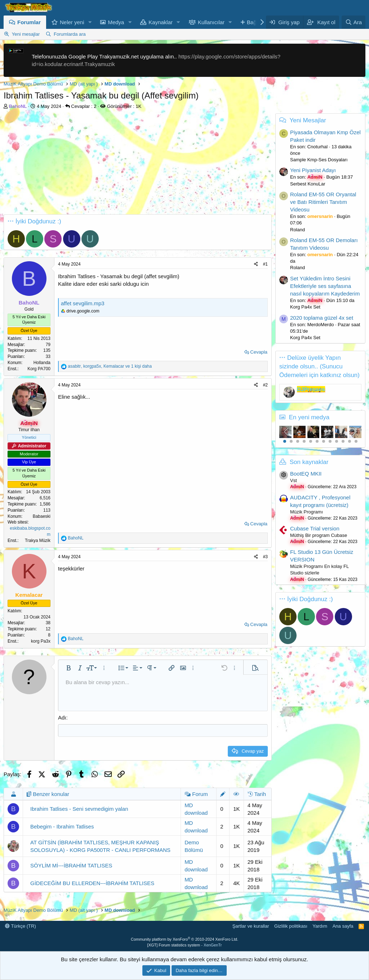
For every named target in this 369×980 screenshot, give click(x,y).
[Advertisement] (136, 164)
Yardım (320, 926)
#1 (265, 264)
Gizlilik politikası (291, 926)
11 (350, 441)
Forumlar (29, 22)
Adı (62, 717)
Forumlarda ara (70, 34)
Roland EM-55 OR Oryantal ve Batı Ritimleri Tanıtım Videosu (323, 202)
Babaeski (42, 516)
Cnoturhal (317, 147)
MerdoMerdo (321, 325)
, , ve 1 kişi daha (110, 366)
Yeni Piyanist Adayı (313, 170)
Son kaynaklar (309, 462)
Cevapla (259, 352)
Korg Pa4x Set (305, 307)
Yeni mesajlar (26, 34)
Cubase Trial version (315, 528)
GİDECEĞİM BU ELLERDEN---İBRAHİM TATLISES (92, 883)
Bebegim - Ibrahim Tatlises (62, 826)
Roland (297, 230)
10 (343, 441)
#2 (265, 385)
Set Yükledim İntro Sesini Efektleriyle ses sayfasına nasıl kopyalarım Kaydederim (325, 286)
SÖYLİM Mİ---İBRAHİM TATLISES (71, 865)
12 (356, 441)
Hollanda (42, 363)
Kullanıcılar (211, 22)
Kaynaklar (161, 22)
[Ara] (354, 22)
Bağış (254, 22)
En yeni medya (309, 417)
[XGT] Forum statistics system (185, 945)
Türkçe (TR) (21, 926)
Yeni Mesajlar (308, 120)
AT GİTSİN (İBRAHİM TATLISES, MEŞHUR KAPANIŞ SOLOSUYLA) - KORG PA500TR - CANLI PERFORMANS (100, 846)
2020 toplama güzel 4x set (322, 318)
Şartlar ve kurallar (251, 926)
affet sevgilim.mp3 (83, 303)
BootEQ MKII (306, 474)
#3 (265, 557)
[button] (90, 22)
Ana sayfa (343, 926)
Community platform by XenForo (184, 939)
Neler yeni (72, 22)
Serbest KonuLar (308, 184)
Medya (116, 22)
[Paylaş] (256, 264)
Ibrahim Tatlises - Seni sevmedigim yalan (79, 809)
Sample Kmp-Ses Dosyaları (319, 160)
